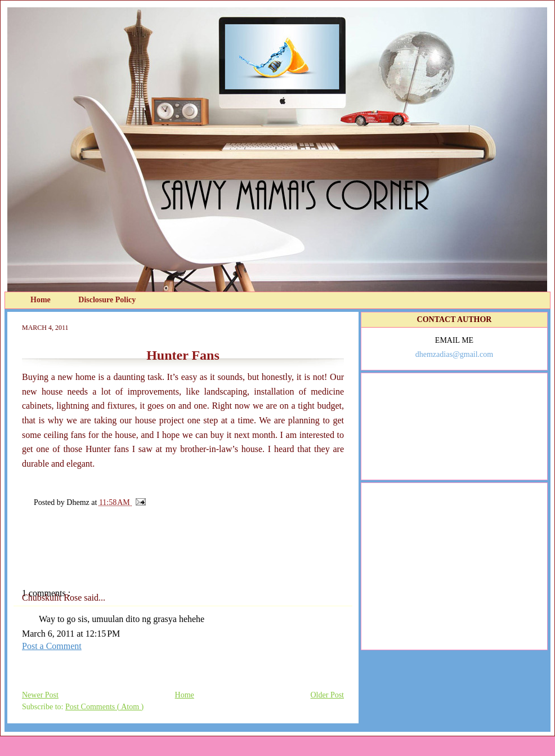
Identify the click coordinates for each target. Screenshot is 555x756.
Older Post (328, 695)
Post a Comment (52, 646)
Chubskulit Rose (53, 598)
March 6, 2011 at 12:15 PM (71, 634)
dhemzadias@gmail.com (454, 354)
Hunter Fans (183, 355)
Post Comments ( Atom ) (104, 707)
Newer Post (40, 695)
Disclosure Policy (107, 300)
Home (41, 300)
